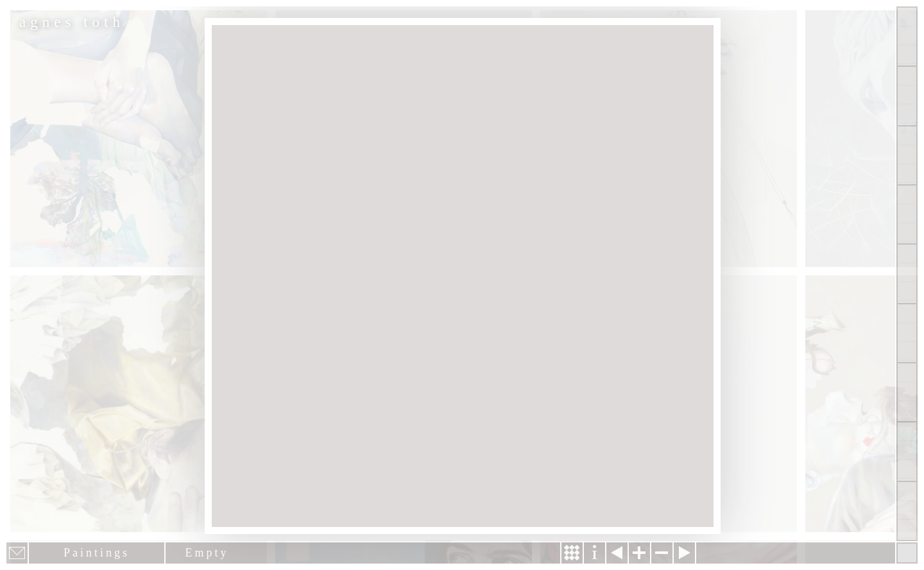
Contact (907, 333)
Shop (907, 511)
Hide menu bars (907, 553)
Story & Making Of (572, 553)
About (907, 273)
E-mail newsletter (17, 553)
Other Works (907, 155)
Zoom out (662, 553)
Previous (617, 553)
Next (684, 553)
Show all (907, 37)
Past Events (907, 451)
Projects (907, 214)
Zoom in (639, 553)
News (907, 392)
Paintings (907, 96)
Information (595, 553)
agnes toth (72, 22)
